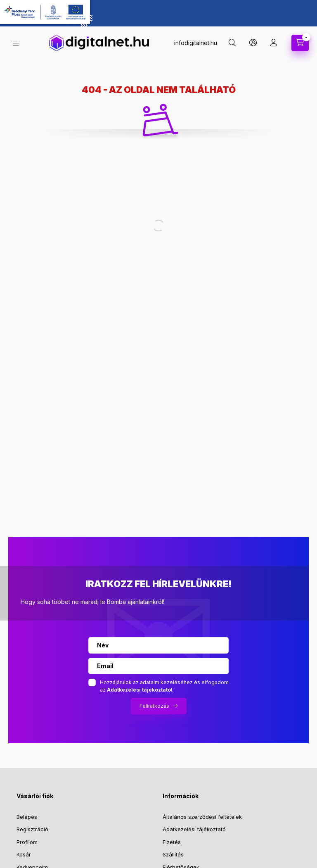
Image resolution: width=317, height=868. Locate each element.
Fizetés (172, 842)
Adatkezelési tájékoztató (194, 829)
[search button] (232, 43)
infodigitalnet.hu (196, 43)
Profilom (27, 842)
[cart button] (300, 43)
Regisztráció (32, 829)
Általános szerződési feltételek (202, 817)
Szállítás (173, 854)
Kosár (24, 854)
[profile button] (274, 43)
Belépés (27, 817)
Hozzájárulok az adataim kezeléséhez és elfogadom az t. (164, 686)
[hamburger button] (16, 43)
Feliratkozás (154, 706)
